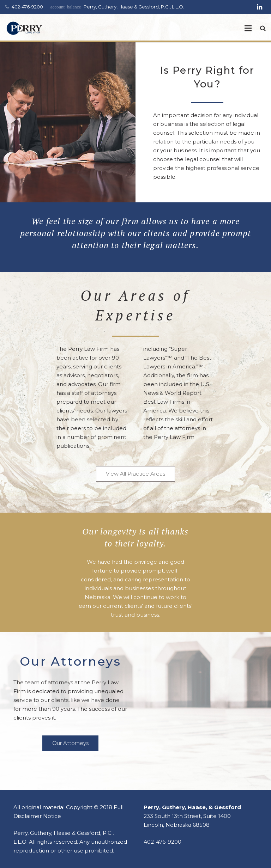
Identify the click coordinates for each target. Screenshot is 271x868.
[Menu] (248, 28)
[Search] (263, 28)
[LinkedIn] (259, 7)
